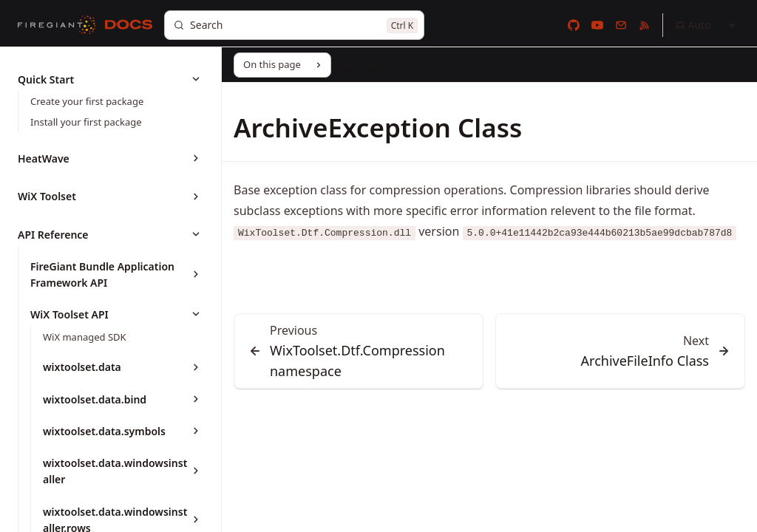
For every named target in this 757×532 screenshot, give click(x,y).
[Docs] (129, 25)
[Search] (294, 25)
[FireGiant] (57, 25)
